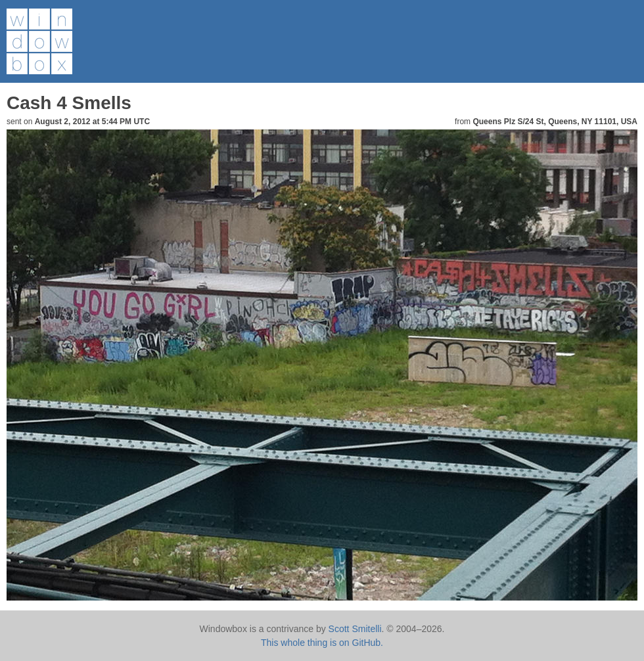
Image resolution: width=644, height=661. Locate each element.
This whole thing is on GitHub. (322, 643)
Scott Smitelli (355, 629)
